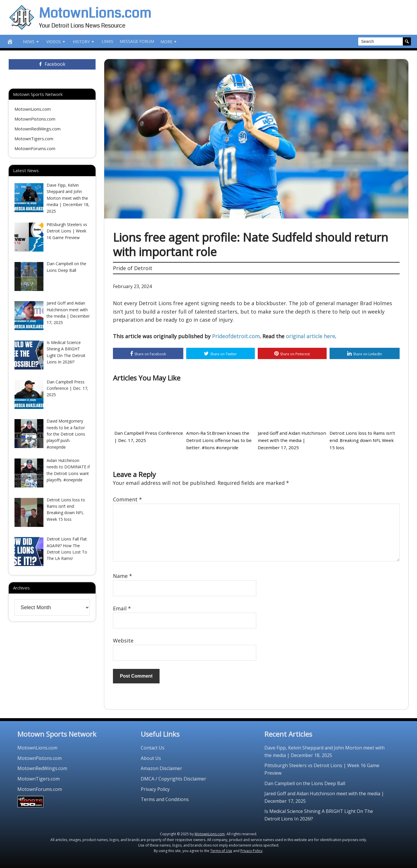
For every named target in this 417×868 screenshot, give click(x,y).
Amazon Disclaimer (161, 768)
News (31, 42)
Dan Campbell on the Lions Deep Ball (305, 783)
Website (123, 640)
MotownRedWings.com (38, 129)
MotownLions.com (95, 13)
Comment (127, 499)
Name (122, 576)
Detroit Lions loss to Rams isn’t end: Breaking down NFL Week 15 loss (363, 440)
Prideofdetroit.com (236, 336)
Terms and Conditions (165, 799)
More (169, 42)
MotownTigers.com (34, 139)
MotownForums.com (35, 148)
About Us (151, 758)
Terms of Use (221, 850)
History (84, 42)
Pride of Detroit (133, 268)
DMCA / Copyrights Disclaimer (173, 778)
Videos (56, 42)
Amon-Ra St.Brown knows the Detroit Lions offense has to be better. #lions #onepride (217, 440)
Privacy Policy (155, 789)
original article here (310, 336)
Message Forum (137, 41)
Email (122, 608)
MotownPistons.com (35, 119)
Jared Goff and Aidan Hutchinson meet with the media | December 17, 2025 (291, 440)
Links (107, 41)
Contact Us (153, 747)
